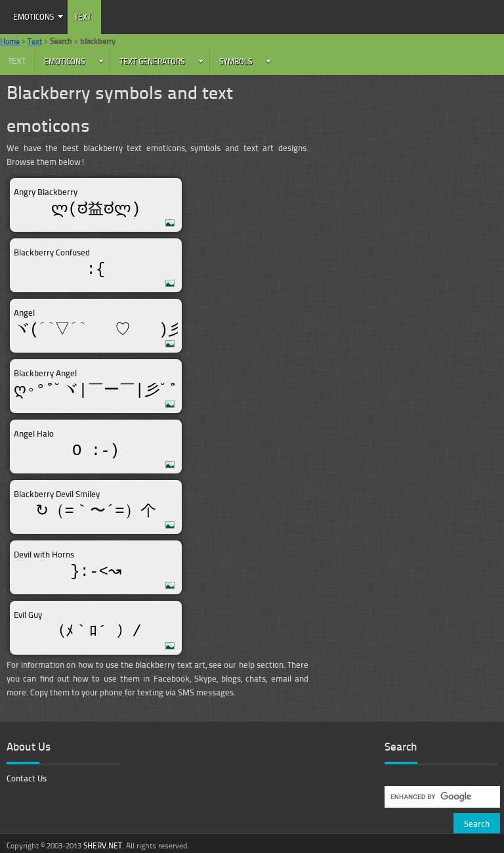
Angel (24, 313)
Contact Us (27, 778)
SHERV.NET (103, 845)
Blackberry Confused (52, 252)
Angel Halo (34, 433)
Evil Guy (28, 615)
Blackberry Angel (45, 373)
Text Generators (152, 61)
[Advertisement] (413, 174)
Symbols (236, 61)
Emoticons (33, 17)
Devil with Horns (44, 554)
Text (83, 17)
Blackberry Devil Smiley (57, 494)
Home (10, 41)
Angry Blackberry (46, 192)
